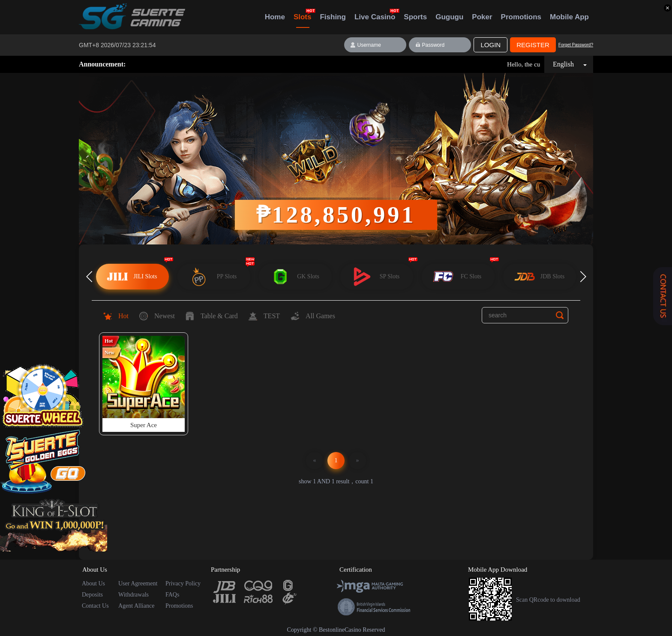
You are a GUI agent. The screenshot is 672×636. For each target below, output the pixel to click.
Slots (303, 20)
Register (533, 45)
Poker (482, 17)
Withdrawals (133, 595)
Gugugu (449, 17)
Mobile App (569, 17)
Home (275, 17)
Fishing (333, 17)
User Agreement (138, 583)
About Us (93, 583)
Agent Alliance (136, 606)
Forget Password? (576, 45)
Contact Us (95, 606)
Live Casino (375, 17)
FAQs (172, 595)
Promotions (521, 17)
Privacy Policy (183, 583)
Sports (415, 17)
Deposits (92, 595)
